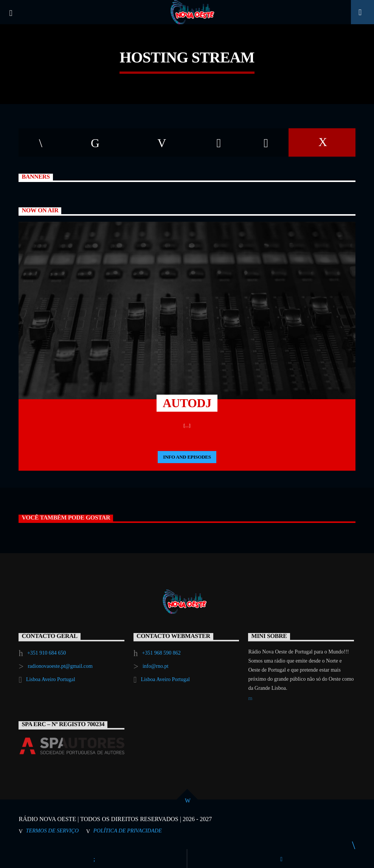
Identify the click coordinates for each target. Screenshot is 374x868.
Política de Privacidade (128, 831)
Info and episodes (187, 457)
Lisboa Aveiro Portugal (51, 679)
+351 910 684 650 (47, 653)
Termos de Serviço (52, 831)
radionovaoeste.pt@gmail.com (60, 666)
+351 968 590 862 (161, 653)
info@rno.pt (156, 666)
